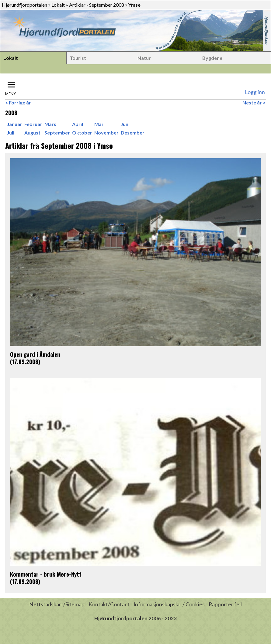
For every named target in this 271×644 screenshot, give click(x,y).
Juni (125, 124)
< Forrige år (18, 102)
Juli (11, 133)
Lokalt (58, 5)
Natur (144, 58)
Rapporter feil (225, 604)
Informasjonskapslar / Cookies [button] (169, 604)
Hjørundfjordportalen (24, 5)
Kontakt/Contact (109, 604)
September (57, 133)
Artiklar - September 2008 (97, 5)
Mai (99, 124)
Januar (15, 124)
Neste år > (254, 102)
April (78, 124)
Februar (33, 124)
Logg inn (255, 92)
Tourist (78, 58)
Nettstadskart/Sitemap (57, 604)
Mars (50, 124)
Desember (133, 133)
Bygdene (212, 58)
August (32, 133)
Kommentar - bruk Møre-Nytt (46, 574)
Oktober (82, 133)
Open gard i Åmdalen (35, 354)
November (106, 133)
